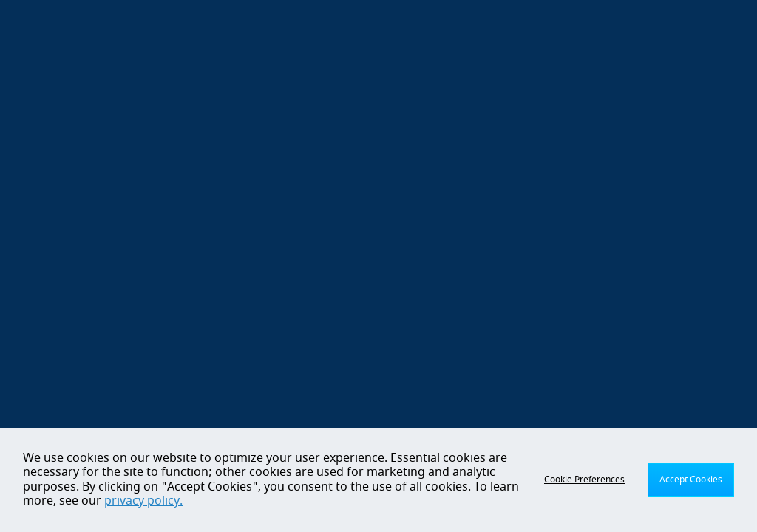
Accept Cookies (691, 480)
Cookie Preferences (584, 480)
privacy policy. (143, 501)
